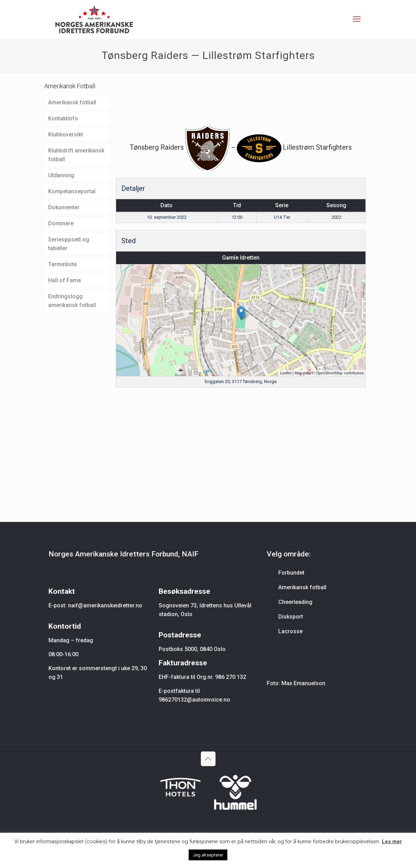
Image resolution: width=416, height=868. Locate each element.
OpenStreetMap (329, 373)
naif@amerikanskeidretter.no (105, 605)
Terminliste (62, 264)
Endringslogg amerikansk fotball (72, 301)
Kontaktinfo (63, 118)
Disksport (291, 617)
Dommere (61, 223)
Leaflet (286, 373)
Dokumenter (64, 207)
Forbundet (291, 573)
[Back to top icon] (208, 759)
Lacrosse (290, 631)
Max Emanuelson (303, 683)
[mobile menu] (357, 19)
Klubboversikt (66, 134)
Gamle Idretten (241, 258)
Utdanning (61, 175)
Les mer (392, 841)
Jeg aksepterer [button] (208, 855)
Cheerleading (295, 602)
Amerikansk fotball (72, 102)
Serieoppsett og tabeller (69, 244)
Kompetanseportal (72, 191)
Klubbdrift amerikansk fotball (76, 155)
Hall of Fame (65, 280)
